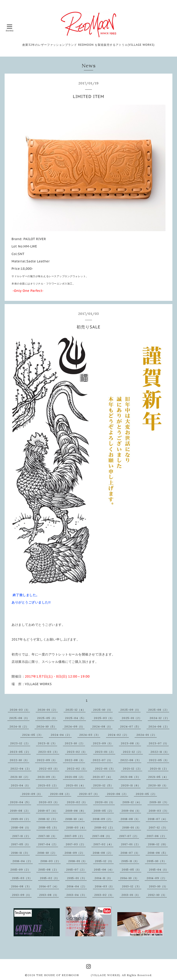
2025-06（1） (19, 718)
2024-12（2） (160, 718)
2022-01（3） (105, 769)
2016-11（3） (20, 853)
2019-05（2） (104, 811)
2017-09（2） (75, 836)
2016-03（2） (50, 861)
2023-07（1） (159, 743)
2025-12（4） (75, 710)
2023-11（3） (47, 743)
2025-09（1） (130, 710)
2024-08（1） (102, 726)
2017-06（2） (157, 836)
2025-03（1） (104, 718)
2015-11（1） (130, 861)
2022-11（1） (160, 752)
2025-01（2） (132, 718)
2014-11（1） (103, 878)
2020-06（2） (118, 794)
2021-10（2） (20, 777)
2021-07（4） (103, 777)
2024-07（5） (130, 726)
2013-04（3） (77, 895)
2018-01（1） (132, 827)
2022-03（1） (49, 769)
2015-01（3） (77, 878)
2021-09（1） (47, 777)
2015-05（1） (131, 869)
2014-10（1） (130, 878)
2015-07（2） (76, 869)
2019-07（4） (48, 811)
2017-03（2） (76, 844)
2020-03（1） (49, 802)
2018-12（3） (48, 819)
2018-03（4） (76, 827)
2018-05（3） (48, 827)
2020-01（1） (105, 802)
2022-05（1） (159, 760)
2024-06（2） (159, 726)
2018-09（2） (103, 819)
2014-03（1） (105, 886)
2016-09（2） (75, 853)
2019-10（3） (159, 802)
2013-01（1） (131, 895)
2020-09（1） (32, 794)
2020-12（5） (103, 785)
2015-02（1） (50, 878)
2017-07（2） (129, 836)
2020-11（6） (131, 785)
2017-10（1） (48, 836)
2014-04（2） (77, 886)
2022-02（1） (77, 769)
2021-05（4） (158, 777)
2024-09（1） (74, 726)
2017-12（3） (158, 827)
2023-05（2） (20, 752)
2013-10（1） (158, 886)
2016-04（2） (23, 861)
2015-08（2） (48, 869)
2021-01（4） (76, 785)
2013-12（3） (132, 886)
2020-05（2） (146, 794)
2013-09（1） (22, 895)
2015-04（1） (159, 869)
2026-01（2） (48, 710)
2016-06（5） (158, 853)
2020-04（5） (21, 802)
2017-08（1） (102, 836)
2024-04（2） (61, 735)
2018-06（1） (21, 827)
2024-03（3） (90, 735)
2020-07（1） (89, 794)
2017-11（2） (21, 836)
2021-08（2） (75, 777)
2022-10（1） (19, 760)
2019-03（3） (159, 811)
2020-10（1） (158, 785)
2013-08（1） (49, 895)
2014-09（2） (157, 878)
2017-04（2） (48, 844)
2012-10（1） (157, 895)
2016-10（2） (47, 853)
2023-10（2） (75, 743)
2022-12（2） (133, 752)
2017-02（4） (103, 844)
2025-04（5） (75, 718)
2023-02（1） (77, 752)
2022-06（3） (131, 760)
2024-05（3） (33, 735)
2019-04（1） (131, 811)
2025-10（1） (103, 710)
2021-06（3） (130, 777)
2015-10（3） (157, 861)
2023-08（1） (131, 743)
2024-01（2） (147, 735)
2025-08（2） (159, 710)
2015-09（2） (21, 869)
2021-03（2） (48, 785)
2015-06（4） (104, 869)
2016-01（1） (78, 861)
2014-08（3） (21, 886)
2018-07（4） (158, 819)
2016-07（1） (130, 853)
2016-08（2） (103, 853)
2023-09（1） (103, 743)
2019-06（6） (76, 811)
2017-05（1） (21, 844)
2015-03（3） (22, 878)
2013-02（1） (104, 895)
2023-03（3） (49, 752)
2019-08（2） (20, 811)
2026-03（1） (20, 710)
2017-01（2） (131, 844)
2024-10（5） (47, 726)
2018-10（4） (75, 819)
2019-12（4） (132, 802)
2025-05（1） (47, 718)
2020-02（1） (77, 802)
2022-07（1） (103, 760)
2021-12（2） (133, 769)
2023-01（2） (105, 752)
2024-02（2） (118, 735)
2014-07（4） (49, 886)
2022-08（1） (75, 760)
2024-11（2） (19, 726)
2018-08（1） (130, 819)
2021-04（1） (21, 785)
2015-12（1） (104, 861)
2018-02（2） (104, 827)
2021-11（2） (159, 769)
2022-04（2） (21, 769)
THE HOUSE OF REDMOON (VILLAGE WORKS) (78, 975)
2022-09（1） (47, 760)
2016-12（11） (158, 844)
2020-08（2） (61, 794)
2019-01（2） (21, 819)
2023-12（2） (20, 743)
